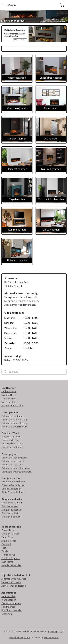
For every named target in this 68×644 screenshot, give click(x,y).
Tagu (4, 548)
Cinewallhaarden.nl (11, 437)
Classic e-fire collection (13, 485)
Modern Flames (9, 395)
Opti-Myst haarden (11, 603)
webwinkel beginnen (20, 637)
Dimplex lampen (10, 506)
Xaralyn (5, 551)
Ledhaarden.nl (9, 391)
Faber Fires (7, 537)
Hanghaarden (9, 607)
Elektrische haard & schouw (16, 468)
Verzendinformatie (11, 582)
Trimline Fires (8, 555)
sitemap (54, 631)
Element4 (6, 544)
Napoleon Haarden (11, 565)
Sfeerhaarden (8, 402)
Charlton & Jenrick (11, 558)
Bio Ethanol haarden (12, 610)
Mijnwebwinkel (51, 637)
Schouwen (7, 614)
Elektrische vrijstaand (12, 465)
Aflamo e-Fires (9, 541)
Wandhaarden (9, 600)
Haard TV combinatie (12, 447)
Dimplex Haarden (11, 534)
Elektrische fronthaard (13, 416)
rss (61, 631)
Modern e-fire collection (14, 482)
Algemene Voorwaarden (14, 579)
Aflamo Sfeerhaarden (12, 406)
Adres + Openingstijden (14, 586)
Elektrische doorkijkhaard (15, 427)
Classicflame (8, 530)
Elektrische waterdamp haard (17, 472)
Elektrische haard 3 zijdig (14, 423)
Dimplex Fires (8, 399)
